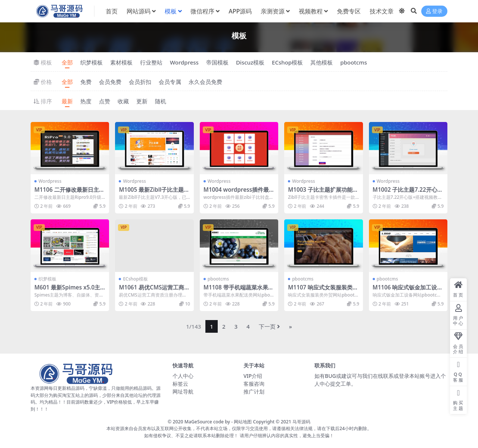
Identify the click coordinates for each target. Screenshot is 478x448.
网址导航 (183, 391)
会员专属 (170, 82)
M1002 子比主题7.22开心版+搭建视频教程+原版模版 (408, 193)
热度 (86, 101)
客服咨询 (254, 384)
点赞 (105, 101)
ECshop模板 (287, 62)
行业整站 (151, 62)
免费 (86, 82)
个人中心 (183, 376)
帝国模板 (217, 62)
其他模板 (322, 62)
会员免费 (110, 82)
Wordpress (184, 62)
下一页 (269, 326)
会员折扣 (140, 82)
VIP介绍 (253, 376)
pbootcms (354, 62)
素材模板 (121, 62)
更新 (142, 101)
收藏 (123, 101)
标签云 (180, 384)
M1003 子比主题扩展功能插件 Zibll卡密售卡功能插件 (323, 193)
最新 (67, 101)
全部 (67, 62)
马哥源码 (301, 422)
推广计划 (254, 391)
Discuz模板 (250, 62)
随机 (161, 101)
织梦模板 (91, 62)
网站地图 (243, 422)
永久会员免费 (205, 82)
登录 (434, 11)
